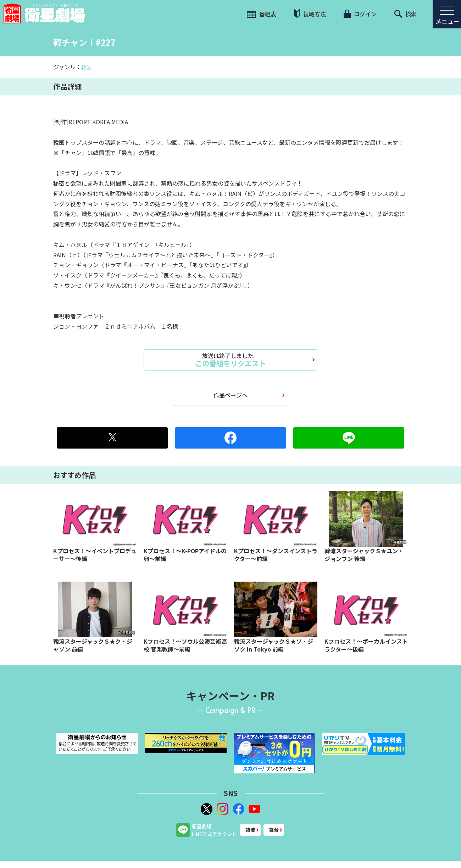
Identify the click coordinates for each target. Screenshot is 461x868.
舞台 (274, 830)
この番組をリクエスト (230, 360)
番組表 (262, 14)
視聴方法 (310, 14)
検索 (406, 14)
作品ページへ (230, 395)
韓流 (86, 67)
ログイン (360, 14)
